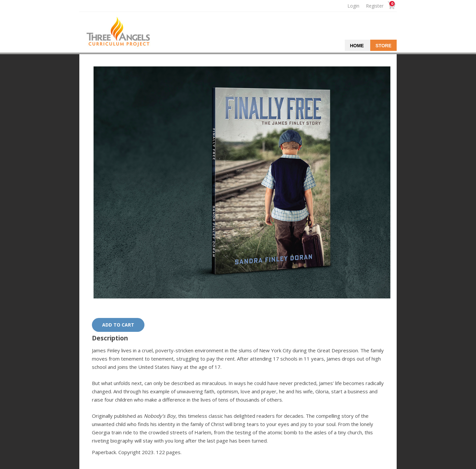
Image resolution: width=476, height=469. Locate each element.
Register (375, 6)
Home (357, 46)
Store (383, 46)
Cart (391, 6)
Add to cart (118, 325)
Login (353, 6)
